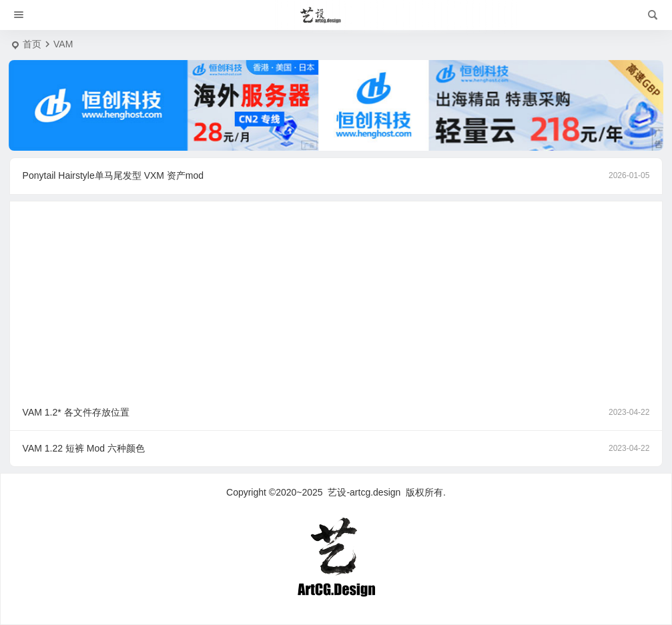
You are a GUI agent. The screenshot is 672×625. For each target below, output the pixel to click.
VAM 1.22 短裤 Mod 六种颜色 (336, 449)
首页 (32, 44)
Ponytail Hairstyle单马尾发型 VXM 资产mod (336, 176)
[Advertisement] (336, 294)
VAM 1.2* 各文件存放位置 (336, 413)
